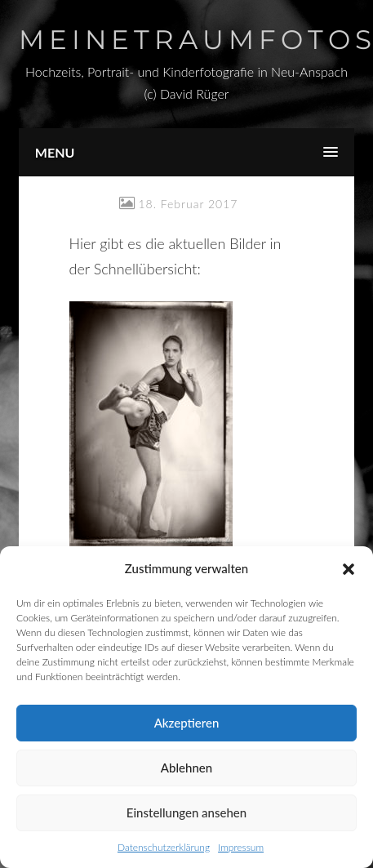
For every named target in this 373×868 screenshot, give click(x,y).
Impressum (241, 847)
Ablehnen (186, 768)
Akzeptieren (187, 723)
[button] (349, 569)
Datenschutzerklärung (164, 847)
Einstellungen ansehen (186, 812)
